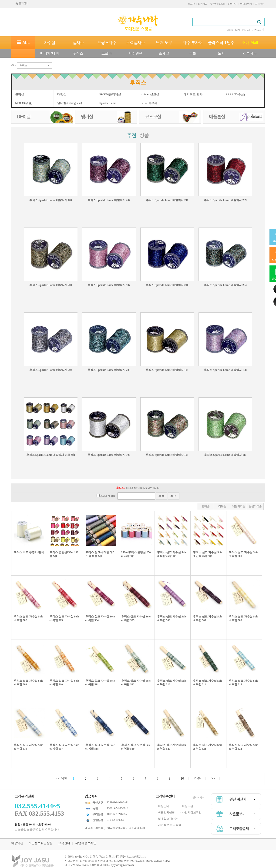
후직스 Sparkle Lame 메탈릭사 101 (167, 370)
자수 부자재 (193, 43)
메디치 (246, 30)
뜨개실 (164, 54)
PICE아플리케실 (110, 94)
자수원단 (135, 54)
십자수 (78, 43)
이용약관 (188, 806)
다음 (198, 779)
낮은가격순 (239, 506)
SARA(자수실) (235, 94)
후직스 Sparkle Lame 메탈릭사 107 (109, 285)
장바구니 (232, 4)
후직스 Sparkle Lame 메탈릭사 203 (51, 370)
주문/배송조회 (217, 4)
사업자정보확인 (192, 812)
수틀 (193, 54)
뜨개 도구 (164, 43)
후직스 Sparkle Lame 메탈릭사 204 (225, 285)
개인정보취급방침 (40, 843)
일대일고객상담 (168, 819)
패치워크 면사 (193, 94)
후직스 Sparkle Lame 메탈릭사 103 (109, 455)
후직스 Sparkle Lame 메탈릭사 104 (51, 200)
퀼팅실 (20, 94)
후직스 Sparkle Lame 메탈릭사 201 (51, 285)
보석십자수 (135, 43)
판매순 (206, 506)
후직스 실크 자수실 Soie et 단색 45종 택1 (208, 554)
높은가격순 (255, 506)
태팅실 (62, 94)
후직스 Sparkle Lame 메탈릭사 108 (225, 370)
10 (182, 779)
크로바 (107, 54)
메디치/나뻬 (49, 54)
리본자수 (250, 54)
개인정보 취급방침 (170, 825)
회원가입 (202, 4)
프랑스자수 (107, 43)
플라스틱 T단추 (221, 43)
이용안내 (164, 806)
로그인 (191, 4)
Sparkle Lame (108, 103)
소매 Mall (250, 43)
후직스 (78, 54)
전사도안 (257, 30)
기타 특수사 (149, 103)
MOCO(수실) (24, 103)
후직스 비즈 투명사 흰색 (29, 552)
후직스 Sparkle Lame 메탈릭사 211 (167, 200)
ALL (23, 43)
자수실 (50, 43)
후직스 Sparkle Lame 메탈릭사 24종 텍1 (51, 455)
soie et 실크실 (150, 94)
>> (213, 779)
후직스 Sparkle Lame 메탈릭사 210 (167, 285)
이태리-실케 (233, 30)
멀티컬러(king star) (70, 103)
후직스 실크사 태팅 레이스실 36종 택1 (100, 554)
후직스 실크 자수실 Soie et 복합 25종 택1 (172, 554)
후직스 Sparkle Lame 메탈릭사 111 (225, 455)
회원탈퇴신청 (166, 812)
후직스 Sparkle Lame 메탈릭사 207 (109, 200)
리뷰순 (222, 506)
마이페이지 (246, 4)
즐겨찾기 (22, 3)
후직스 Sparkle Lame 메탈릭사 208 (109, 370)
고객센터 (259, 4)
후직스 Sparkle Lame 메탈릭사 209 (225, 200)
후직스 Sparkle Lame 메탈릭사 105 (167, 455)
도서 (221, 54)
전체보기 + (198, 797)
